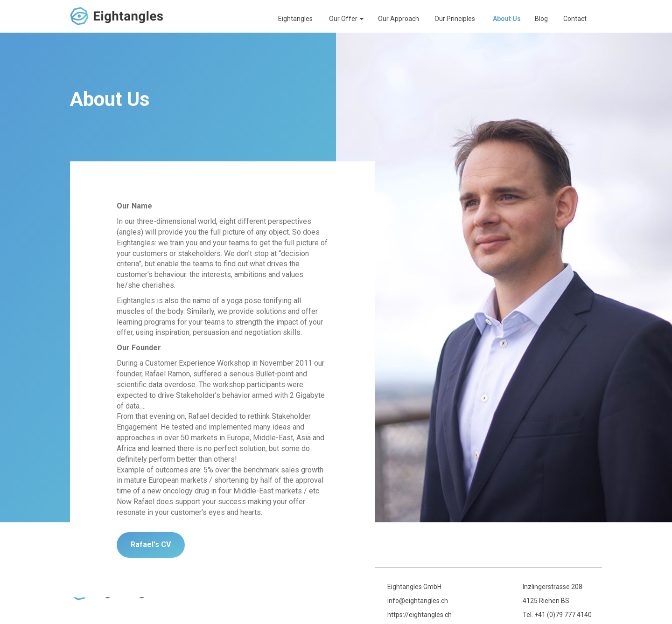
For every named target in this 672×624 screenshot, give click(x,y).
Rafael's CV (151, 544)
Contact (575, 19)
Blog (541, 19)
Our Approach (399, 19)
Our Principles (455, 19)
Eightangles (295, 19)
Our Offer (346, 19)
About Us (507, 19)
